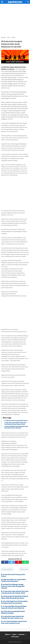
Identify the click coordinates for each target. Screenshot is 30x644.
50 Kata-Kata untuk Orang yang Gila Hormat (16, 421)
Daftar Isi (7, 634)
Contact (14, 634)
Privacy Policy (15, 637)
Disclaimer (21, 634)
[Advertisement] (15, 20)
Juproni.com (19, 642)
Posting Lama (24, 569)
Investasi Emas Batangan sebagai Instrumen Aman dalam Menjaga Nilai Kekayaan (13, 586)
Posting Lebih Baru (7, 569)
